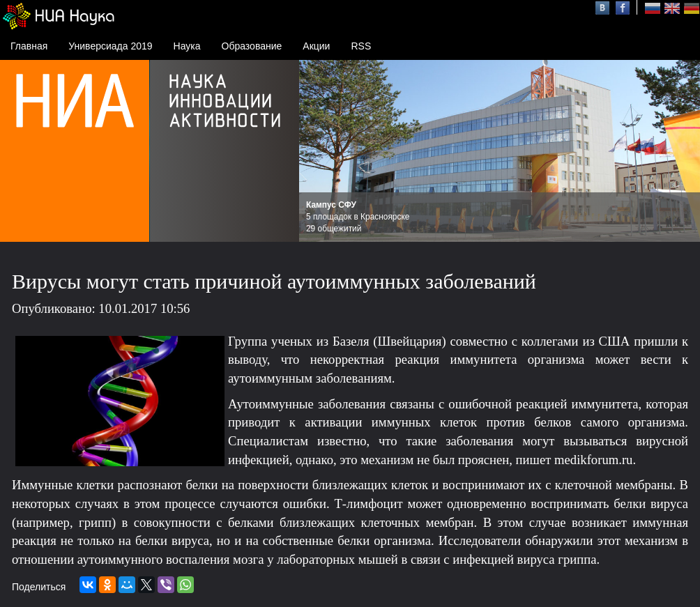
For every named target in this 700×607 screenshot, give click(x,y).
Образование (252, 46)
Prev (317, 151)
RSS (361, 46)
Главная (29, 46)
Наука (187, 46)
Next (682, 151)
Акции (316, 46)
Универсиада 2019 (110, 46)
